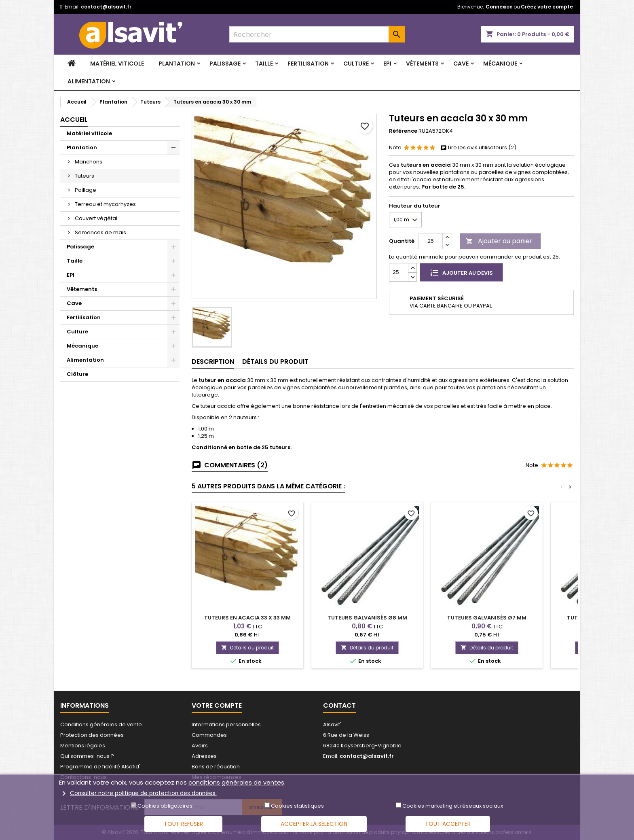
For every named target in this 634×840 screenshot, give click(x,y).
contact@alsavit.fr (106, 7)
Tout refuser (183, 824)
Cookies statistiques (297, 806)
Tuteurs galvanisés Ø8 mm (367, 618)
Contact (339, 705)
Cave (461, 64)
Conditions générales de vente (101, 724)
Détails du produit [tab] (275, 362)
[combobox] (317, 34)
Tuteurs (85, 176)
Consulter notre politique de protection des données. (143, 793)
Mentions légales (83, 746)
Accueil (74, 120)
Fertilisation (308, 64)
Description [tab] (213, 362)
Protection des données (92, 735)
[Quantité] (431, 241)
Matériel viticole (117, 64)
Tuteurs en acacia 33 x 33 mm (247, 618)
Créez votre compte (547, 7)
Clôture (77, 374)
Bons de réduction (216, 767)
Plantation (177, 64)
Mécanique (500, 64)
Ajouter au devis (462, 272)
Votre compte (217, 705)
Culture (356, 64)
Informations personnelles (226, 724)
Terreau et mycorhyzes (105, 204)
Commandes (209, 735)
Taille (264, 64)
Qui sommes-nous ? (87, 756)
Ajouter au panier (499, 241)
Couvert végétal (96, 218)
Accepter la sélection (314, 824)
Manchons (89, 162)
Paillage (86, 190)
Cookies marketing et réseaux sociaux (453, 806)
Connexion (499, 7)
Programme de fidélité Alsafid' (100, 767)
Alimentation (89, 81)
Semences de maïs (100, 232)
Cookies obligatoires (165, 806)
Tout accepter (448, 824)
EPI (387, 64)
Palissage (225, 64)
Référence (403, 131)
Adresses (204, 756)
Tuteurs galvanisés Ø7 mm (487, 618)
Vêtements (422, 64)
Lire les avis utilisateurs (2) (478, 148)
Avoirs (200, 746)
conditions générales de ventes (236, 782)
